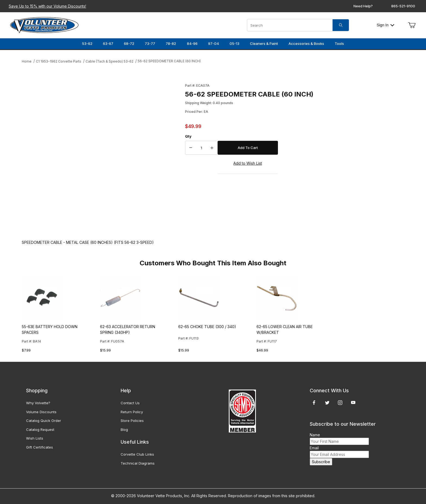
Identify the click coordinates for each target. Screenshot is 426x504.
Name (315, 435)
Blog (124, 430)
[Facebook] (314, 403)
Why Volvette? (38, 403)
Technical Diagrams (138, 463)
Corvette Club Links (137, 454)
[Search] (341, 25)
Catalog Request (40, 430)
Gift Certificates (40, 447)
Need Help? (363, 6)
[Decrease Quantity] (191, 148)
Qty (188, 136)
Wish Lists (35, 438)
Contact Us (130, 403)
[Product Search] (290, 25)
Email (314, 448)
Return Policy (132, 412)
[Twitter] (327, 403)
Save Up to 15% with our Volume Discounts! (47, 6)
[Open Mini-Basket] (412, 25)
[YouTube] (353, 403)
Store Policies (132, 421)
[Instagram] (340, 403)
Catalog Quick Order (44, 421)
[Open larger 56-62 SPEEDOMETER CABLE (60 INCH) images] (102, 156)
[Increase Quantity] (212, 148)
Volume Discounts (41, 412)
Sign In (385, 25)
